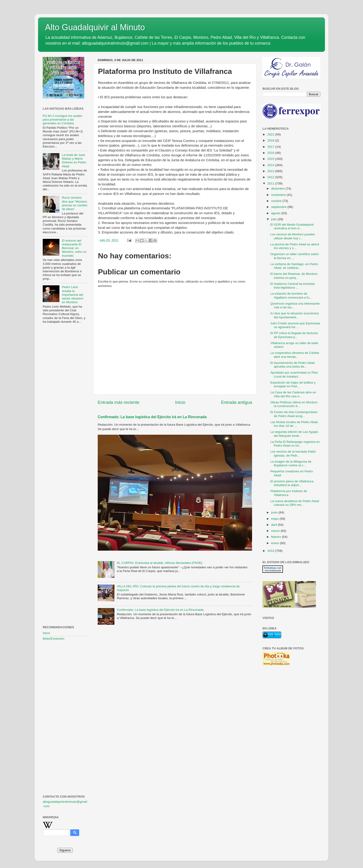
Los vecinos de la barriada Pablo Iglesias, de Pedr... (293, 453)
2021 (271, 134)
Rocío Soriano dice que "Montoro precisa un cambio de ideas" (75, 203)
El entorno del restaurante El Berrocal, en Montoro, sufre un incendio (74, 248)
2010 (271, 551)
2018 (271, 140)
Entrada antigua (237, 402)
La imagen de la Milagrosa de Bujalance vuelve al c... (291, 463)
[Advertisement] (65, 402)
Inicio (180, 402)
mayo (275, 519)
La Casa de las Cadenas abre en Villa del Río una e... (293, 394)
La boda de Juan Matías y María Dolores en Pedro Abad (74, 161)
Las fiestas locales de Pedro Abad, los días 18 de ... (294, 424)
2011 (271, 183)
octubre (277, 201)
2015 (271, 159)
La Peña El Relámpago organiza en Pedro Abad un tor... (295, 444)
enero (275, 543)
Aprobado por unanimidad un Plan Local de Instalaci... (294, 374)
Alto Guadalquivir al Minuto (95, 27)
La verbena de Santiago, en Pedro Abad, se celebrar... (294, 266)
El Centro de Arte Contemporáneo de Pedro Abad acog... (294, 414)
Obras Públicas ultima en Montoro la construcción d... (294, 404)
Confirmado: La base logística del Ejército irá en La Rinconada (152, 417)
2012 (271, 177)
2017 (271, 147)
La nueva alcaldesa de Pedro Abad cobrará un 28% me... (295, 503)
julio (274, 219)
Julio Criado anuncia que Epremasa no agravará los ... (295, 325)
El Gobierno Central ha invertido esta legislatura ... (293, 286)
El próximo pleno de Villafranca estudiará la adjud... (292, 483)
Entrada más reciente (119, 402)
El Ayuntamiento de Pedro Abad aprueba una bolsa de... (292, 365)
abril (274, 525)
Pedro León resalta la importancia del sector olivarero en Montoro (72, 295)
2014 (271, 165)
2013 (271, 171)
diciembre (278, 189)
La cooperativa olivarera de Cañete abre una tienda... (295, 355)
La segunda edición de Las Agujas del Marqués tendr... (294, 434)
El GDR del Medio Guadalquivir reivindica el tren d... (292, 226)
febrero (277, 537)
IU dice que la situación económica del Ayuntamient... (295, 315)
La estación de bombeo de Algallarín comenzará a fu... (291, 295)
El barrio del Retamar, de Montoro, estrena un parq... (294, 276)
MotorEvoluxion (53, 639)
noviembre (279, 195)
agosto (276, 213)
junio (275, 512)
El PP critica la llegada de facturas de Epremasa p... (294, 335)
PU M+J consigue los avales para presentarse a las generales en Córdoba (62, 120)
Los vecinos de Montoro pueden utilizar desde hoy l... (293, 236)
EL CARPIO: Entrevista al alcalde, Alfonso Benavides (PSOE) (160, 563)
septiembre (279, 207)
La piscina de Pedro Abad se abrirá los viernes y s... (295, 246)
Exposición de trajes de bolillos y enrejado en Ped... (293, 384)
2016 (271, 153)
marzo (276, 531)
